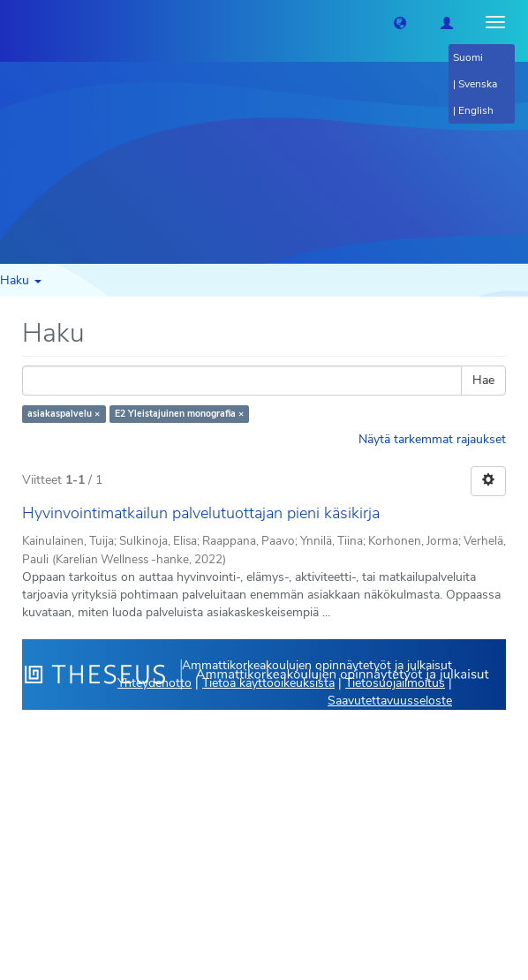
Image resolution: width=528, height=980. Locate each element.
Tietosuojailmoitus (395, 683)
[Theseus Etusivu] (13, 22)
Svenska (478, 84)
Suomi (468, 57)
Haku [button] (21, 280)
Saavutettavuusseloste (390, 701)
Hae (483, 380)
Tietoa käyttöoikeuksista (268, 683)
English (476, 110)
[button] (400, 22)
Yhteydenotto (155, 683)
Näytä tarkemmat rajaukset (432, 439)
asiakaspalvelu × (64, 414)
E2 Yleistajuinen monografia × (179, 414)
